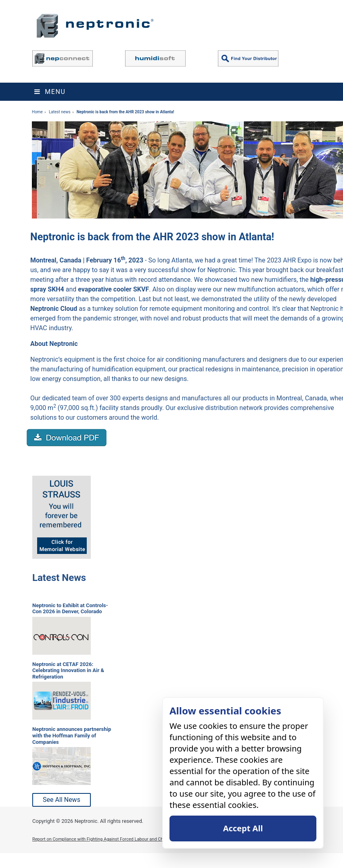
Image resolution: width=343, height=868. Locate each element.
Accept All (243, 828)
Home (37, 112)
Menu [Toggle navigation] (50, 92)
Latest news (60, 112)
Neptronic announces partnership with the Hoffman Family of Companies (72, 735)
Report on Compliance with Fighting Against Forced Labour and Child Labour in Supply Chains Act (128, 839)
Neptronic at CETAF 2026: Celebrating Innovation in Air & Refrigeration (68, 670)
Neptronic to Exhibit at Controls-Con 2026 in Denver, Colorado (70, 609)
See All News (62, 800)
